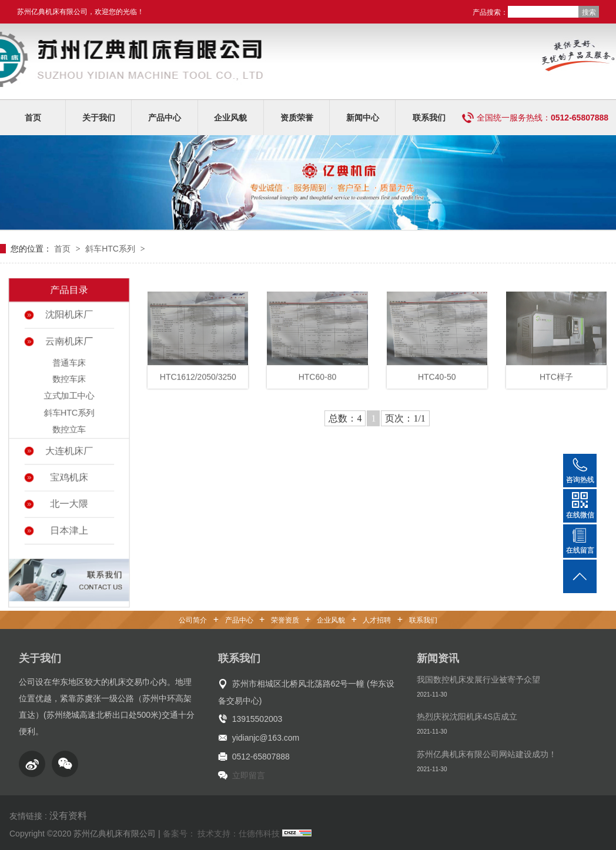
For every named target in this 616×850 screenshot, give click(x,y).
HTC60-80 (318, 384)
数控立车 (69, 429)
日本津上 (69, 528)
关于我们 (99, 118)
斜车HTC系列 (111, 249)
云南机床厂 (69, 344)
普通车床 (69, 365)
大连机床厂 (69, 451)
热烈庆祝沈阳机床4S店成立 (467, 717)
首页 (33, 118)
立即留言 (249, 775)
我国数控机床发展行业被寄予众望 (478, 680)
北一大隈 (69, 502)
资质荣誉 (297, 118)
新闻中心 (363, 118)
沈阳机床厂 (69, 318)
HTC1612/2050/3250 (198, 384)
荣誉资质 (285, 620)
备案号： (179, 834)
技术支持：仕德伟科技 (239, 834)
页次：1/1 (405, 426)
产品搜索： (490, 12)
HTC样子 (556, 384)
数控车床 (69, 381)
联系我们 (429, 118)
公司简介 (193, 620)
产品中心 (165, 118)
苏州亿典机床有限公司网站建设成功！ (487, 754)
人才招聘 (377, 620)
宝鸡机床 (69, 477)
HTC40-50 (437, 384)
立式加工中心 (69, 397)
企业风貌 (230, 118)
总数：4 (345, 426)
